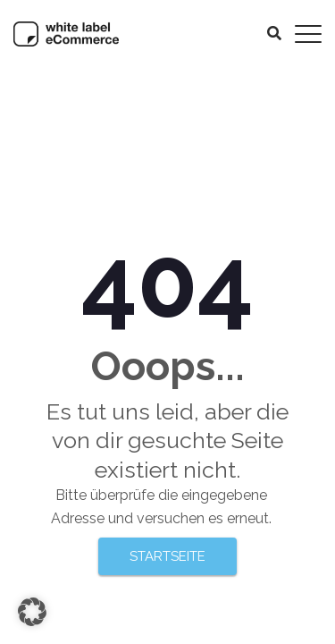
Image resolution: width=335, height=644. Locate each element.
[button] (32, 612)
